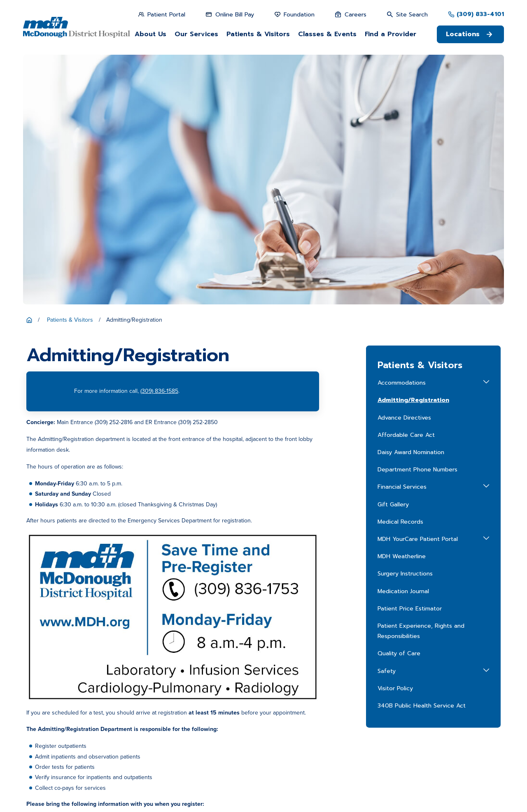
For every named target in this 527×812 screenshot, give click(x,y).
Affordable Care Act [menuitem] (406, 185)
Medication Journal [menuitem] (403, 341)
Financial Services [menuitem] (402, 237)
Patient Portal (338, 702)
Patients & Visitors (344, 688)
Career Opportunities (273, 716)
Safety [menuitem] (387, 421)
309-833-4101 (167, 684)
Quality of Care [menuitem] (399, 404)
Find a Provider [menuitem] (391, 34)
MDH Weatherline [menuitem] (402, 307)
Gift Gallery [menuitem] (393, 254)
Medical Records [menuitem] (400, 272)
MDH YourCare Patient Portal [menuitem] (418, 289)
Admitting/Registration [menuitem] (413, 150)
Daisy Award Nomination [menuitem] (411, 203)
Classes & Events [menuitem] (327, 34)
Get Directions (163, 717)
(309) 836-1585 (159, 141)
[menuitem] (36, 797)
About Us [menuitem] (150, 34)
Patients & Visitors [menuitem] (258, 34)
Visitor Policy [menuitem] (395, 439)
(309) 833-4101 (480, 14)
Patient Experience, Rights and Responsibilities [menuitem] (421, 381)
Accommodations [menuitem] (402, 133)
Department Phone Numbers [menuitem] (417, 220)
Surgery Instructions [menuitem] (405, 324)
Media (329, 716)
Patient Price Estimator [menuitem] (410, 359)
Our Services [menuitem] (196, 34)
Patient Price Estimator (275, 702)
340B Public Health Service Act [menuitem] (422, 456)
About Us (258, 688)
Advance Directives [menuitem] (404, 168)
